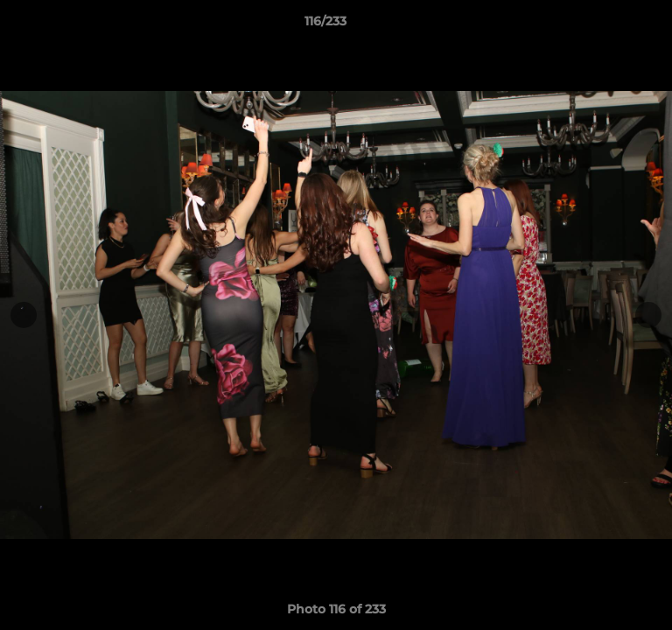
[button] (609, 25)
